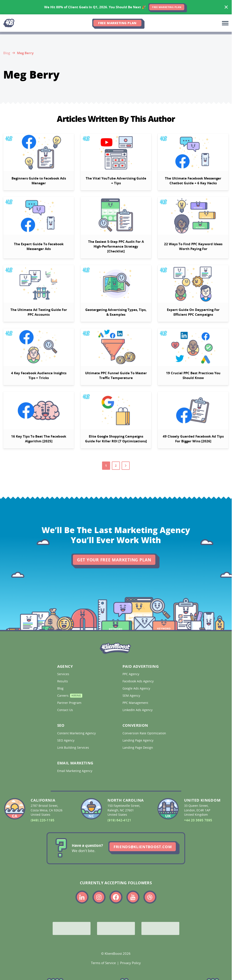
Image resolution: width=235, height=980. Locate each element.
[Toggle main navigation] (225, 23)
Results (63, 681)
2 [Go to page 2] (116, 466)
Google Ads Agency (137, 688)
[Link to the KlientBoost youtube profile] (133, 897)
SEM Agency (132, 696)
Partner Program (70, 703)
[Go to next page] (126, 466)
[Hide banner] (226, 7)
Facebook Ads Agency (138, 681)
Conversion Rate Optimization (145, 733)
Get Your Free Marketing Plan (114, 560)
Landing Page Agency (138, 740)
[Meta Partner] (160, 928)
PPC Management (136, 703)
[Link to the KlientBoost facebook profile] (116, 897)
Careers (70, 696)
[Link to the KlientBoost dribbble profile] (150, 897)
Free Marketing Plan (117, 23)
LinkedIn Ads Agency (138, 710)
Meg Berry (25, 53)
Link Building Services (74, 748)
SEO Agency (66, 740)
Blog (7, 53)
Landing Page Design (138, 748)
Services (64, 674)
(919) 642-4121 (119, 820)
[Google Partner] (72, 928)
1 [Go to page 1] (106, 466)
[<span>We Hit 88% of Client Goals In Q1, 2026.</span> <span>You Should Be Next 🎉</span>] (116, 7)
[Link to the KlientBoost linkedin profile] (82, 897)
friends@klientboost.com (143, 847)
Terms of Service (103, 963)
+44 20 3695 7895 (198, 820)
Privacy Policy (130, 963)
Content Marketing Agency (77, 733)
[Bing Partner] (116, 928)
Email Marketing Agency (75, 771)
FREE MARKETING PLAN (167, 7)
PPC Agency (131, 674)
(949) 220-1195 (43, 820)
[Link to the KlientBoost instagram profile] (99, 897)
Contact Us (65, 710)
